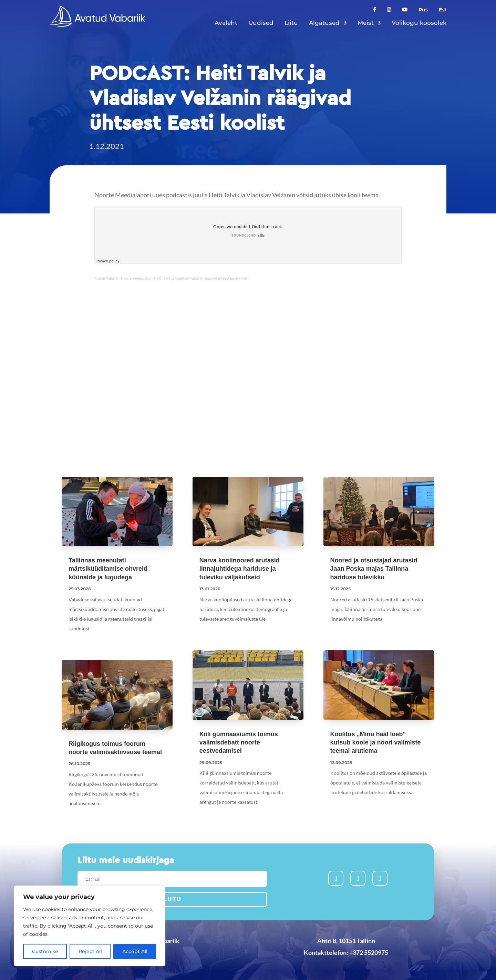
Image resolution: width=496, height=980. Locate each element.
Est (443, 10)
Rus (423, 10)
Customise (45, 951)
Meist (366, 23)
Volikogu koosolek (419, 23)
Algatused (324, 23)
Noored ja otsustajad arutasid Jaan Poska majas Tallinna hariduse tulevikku (374, 569)
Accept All (135, 951)
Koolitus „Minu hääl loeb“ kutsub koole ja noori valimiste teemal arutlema (376, 743)
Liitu (291, 23)
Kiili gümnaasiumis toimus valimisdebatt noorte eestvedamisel (239, 743)
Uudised (261, 23)
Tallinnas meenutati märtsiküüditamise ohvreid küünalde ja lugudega (108, 569)
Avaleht (226, 23)
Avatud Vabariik (106, 278)
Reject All (90, 951)
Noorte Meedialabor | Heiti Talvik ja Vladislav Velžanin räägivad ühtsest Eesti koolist (185, 278)
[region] (90, 926)
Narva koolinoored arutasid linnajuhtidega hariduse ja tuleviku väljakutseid (240, 569)
